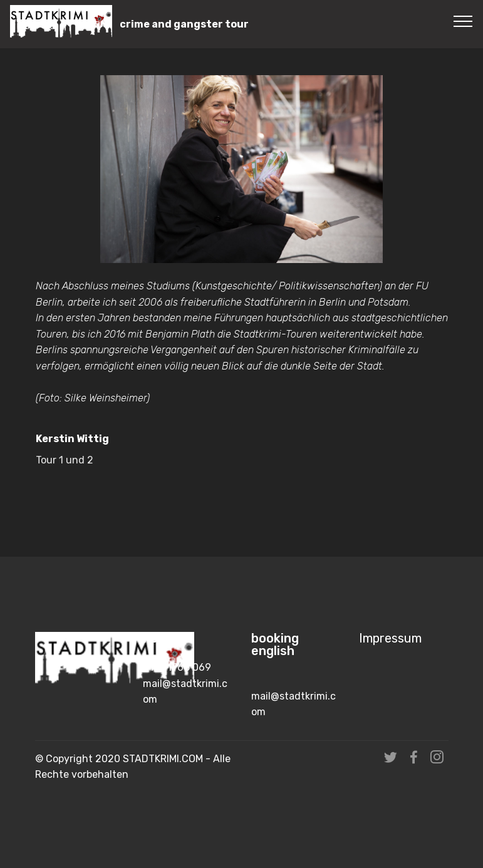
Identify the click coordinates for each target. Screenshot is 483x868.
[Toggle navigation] (463, 21)
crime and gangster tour (184, 24)
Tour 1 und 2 (65, 465)
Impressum (390, 639)
